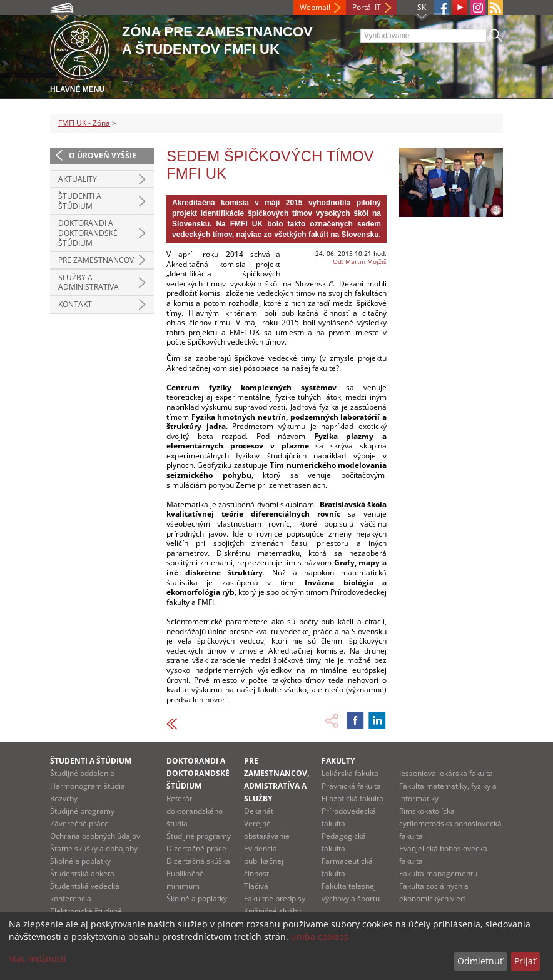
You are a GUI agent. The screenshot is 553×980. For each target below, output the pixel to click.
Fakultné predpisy (275, 898)
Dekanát (259, 811)
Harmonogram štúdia (88, 786)
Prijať (525, 961)
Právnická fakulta (351, 786)
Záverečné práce (79, 823)
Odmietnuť (480, 961)
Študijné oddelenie (82, 773)
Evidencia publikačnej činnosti (264, 861)
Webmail (315, 7)
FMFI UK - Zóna (84, 123)
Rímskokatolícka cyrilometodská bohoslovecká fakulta (450, 823)
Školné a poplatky (80, 861)
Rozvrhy (64, 798)
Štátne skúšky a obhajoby (94, 848)
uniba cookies (320, 937)
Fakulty (338, 761)
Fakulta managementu (438, 873)
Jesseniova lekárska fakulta (446, 773)
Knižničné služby (272, 911)
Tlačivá (256, 886)
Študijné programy (82, 811)
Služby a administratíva (89, 282)
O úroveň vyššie (103, 155)
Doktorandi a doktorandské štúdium (88, 233)
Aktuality (78, 179)
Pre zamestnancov (96, 260)
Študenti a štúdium (80, 201)
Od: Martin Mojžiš (360, 261)
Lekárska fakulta (350, 773)
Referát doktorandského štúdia (195, 811)
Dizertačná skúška (198, 861)
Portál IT (367, 7)
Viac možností (38, 958)
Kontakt (75, 304)
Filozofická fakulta (353, 798)
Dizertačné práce (196, 848)
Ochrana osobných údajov (95, 836)
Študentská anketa (82, 873)
